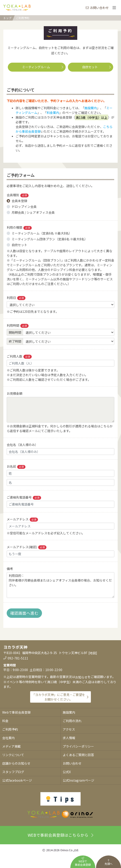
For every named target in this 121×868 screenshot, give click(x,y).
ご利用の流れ (72, 721)
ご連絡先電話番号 (24, 497)
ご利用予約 (23, 18)
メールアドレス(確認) (27, 547)
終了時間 (15, 341)
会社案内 (8, 738)
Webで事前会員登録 (16, 712)
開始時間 (15, 332)
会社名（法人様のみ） (22, 445)
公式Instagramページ (78, 780)
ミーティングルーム (43, 67)
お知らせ (81, 677)
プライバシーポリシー (78, 746)
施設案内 (91, 108)
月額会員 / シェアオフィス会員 (33, 212)
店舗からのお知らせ (16, 763)
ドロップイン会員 (24, 207)
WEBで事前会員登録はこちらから (60, 835)
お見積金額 (15, 393)
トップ (7, 18)
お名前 (16, 466)
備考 (10, 569)
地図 (93, 653)
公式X (67, 772)
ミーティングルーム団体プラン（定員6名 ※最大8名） (50, 239)
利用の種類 (19, 227)
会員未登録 (19, 201)
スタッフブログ (13, 772)
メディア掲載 (11, 746)
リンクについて (13, 755)
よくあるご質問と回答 (78, 755)
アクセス (69, 729)
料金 (5, 721)
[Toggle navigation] (114, 8)
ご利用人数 (19, 356)
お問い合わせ (97, 8)
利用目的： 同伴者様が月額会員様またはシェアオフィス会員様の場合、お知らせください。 (60, 585)
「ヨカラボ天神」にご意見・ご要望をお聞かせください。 (58, 697)
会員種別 (18, 195)
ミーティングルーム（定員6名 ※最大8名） (42, 233)
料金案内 (53, 113)
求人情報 (69, 738)
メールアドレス (22, 519)
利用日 (16, 298)
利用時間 (18, 325)
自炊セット (96, 67)
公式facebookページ (17, 780)
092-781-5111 (18, 658)
